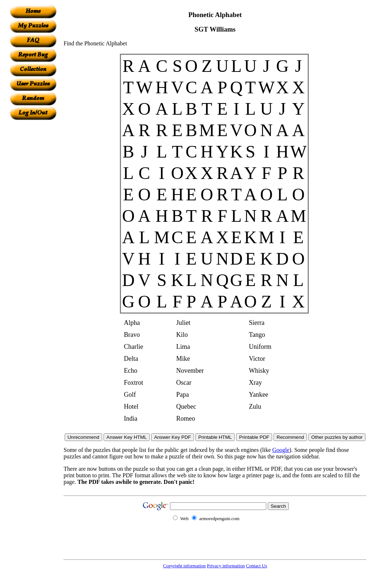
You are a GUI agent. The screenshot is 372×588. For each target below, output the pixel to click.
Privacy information (226, 566)
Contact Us (256, 566)
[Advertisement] (33, 229)
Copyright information (184, 566)
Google (281, 450)
